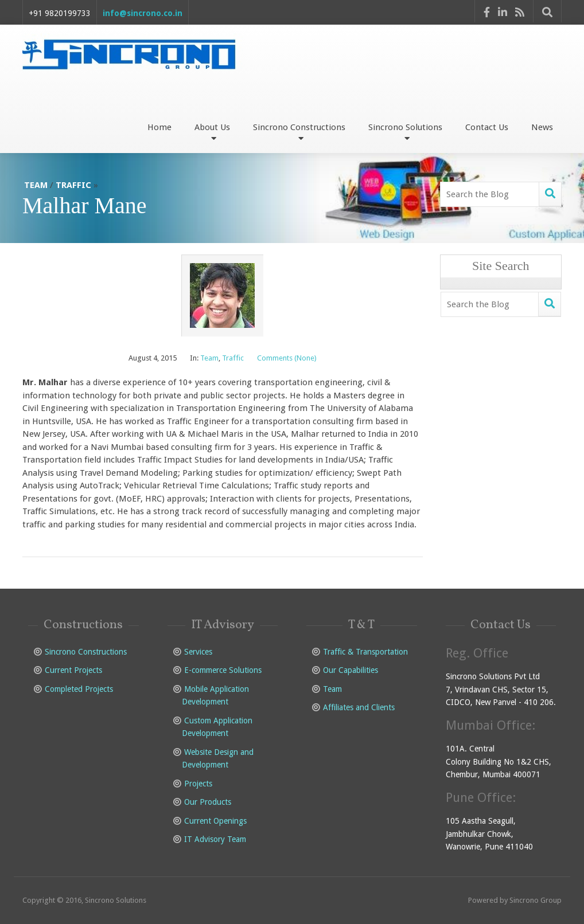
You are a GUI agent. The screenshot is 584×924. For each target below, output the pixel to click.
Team (36, 185)
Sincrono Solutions (405, 132)
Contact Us (487, 127)
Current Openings (215, 821)
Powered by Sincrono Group (515, 900)
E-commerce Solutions (223, 670)
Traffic (73, 185)
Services (198, 652)
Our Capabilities (351, 670)
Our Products (208, 802)
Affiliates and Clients (359, 707)
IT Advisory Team (215, 839)
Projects (198, 784)
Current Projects (73, 670)
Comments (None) (287, 358)
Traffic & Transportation (365, 652)
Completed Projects (79, 689)
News (542, 127)
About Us (212, 132)
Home (159, 127)
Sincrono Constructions (299, 132)
